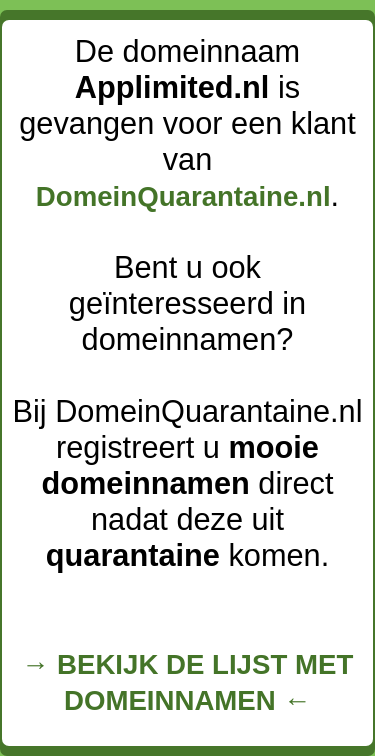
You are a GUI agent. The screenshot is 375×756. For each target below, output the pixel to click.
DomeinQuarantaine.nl (183, 196)
